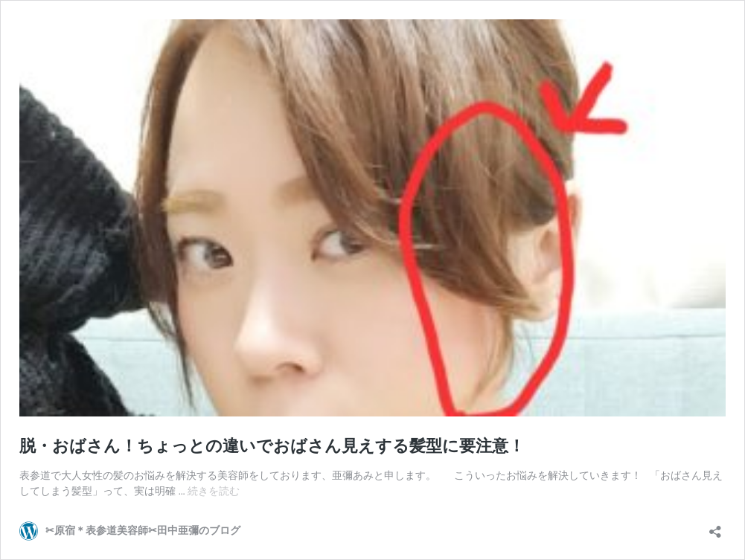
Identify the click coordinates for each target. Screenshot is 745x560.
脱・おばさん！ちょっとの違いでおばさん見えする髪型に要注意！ (272, 446)
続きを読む (214, 491)
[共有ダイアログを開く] (715, 527)
